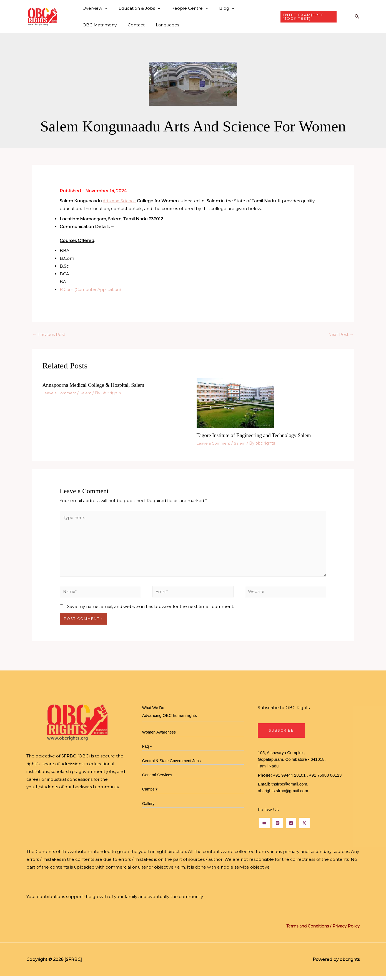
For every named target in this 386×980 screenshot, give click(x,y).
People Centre (183, 8)
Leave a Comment (61, 393)
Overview (94, 8)
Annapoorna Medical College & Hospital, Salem (97, 385)
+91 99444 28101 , (290, 779)
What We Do (154, 711)
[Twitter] (304, 827)
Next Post (340, 335)
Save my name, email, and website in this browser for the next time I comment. (151, 610)
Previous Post (49, 335)
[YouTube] (264, 827)
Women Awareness (160, 736)
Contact (90, 25)
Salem (89, 393)
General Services (158, 778)
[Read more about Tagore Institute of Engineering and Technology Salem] (235, 403)
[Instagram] (278, 827)
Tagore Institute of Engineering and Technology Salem (257, 436)
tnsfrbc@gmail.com (289, 788)
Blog (217, 8)
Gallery (149, 807)
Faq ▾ (147, 750)
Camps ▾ (151, 793)
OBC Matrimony (250, 8)
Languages (118, 25)
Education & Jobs (135, 8)
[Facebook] (291, 827)
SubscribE (282, 734)
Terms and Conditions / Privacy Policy (321, 930)
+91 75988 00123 (325, 779)
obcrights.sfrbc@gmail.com (283, 795)
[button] (103, 8)
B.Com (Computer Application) (93, 289)
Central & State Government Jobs (173, 764)
